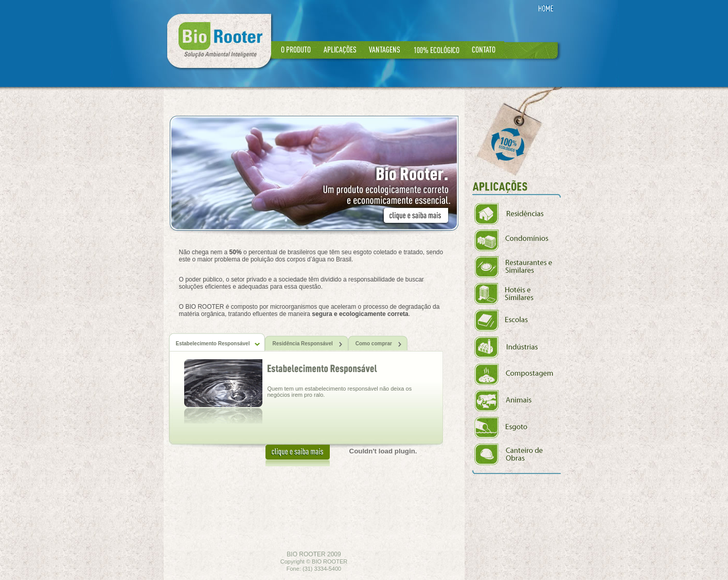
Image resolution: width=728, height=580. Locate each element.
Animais (518, 401)
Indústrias (518, 347)
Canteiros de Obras (518, 454)
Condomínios (518, 240)
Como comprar (379, 344)
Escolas (518, 321)
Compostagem (518, 374)
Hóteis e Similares (518, 294)
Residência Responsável (307, 344)
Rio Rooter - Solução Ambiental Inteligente (219, 41)
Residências (518, 214)
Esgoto (518, 428)
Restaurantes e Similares (518, 267)
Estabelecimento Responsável (218, 344)
